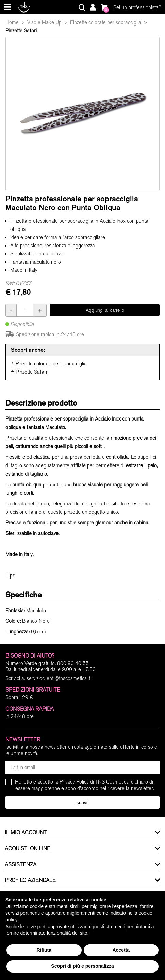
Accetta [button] (121, 950)
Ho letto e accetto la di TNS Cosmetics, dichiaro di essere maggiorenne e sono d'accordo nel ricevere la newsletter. (85, 785)
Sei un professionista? (137, 7)
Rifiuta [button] (44, 950)
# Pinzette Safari (29, 372)
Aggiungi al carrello (105, 310)
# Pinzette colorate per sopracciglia (49, 364)
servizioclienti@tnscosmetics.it (58, 678)
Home (12, 22)
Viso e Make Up (44, 22)
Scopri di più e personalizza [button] (82, 966)
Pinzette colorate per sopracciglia (106, 22)
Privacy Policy (74, 782)
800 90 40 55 (73, 663)
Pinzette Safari (21, 31)
